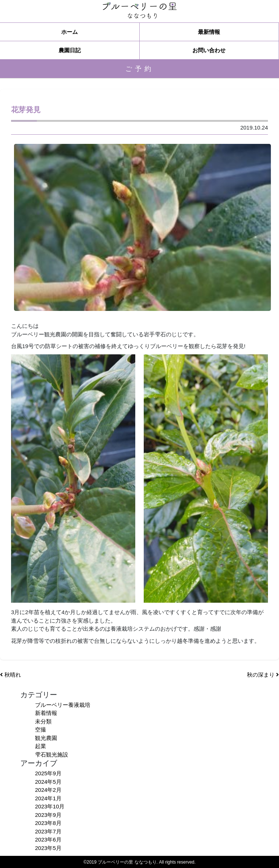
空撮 (41, 729)
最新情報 (209, 32)
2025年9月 (48, 773)
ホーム (69, 32)
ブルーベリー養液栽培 (63, 705)
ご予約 (140, 69)
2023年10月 (50, 806)
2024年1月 (48, 798)
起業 (41, 746)
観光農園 (46, 738)
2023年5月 (48, 848)
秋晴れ (11, 675)
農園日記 (70, 50)
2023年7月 (48, 831)
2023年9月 (48, 815)
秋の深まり (263, 675)
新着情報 (46, 713)
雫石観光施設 (52, 754)
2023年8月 (48, 823)
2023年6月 (48, 839)
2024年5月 (48, 782)
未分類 (43, 721)
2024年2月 (48, 790)
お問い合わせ (209, 50)
